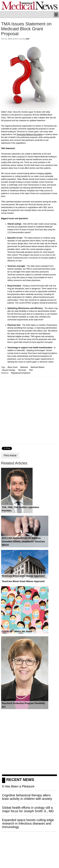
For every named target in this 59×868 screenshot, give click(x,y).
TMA (31, 370)
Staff (27, 39)
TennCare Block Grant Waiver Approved (23, 576)
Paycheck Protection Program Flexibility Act (23, 705)
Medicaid (24, 367)
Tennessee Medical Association (30, 134)
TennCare (22, 370)
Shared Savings (9, 370)
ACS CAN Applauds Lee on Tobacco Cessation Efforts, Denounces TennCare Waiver (23, 541)
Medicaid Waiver (37, 367)
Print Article (10, 455)
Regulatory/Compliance (21, 373)
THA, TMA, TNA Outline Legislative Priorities (20, 509)
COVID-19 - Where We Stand (17, 631)
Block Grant (13, 367)
